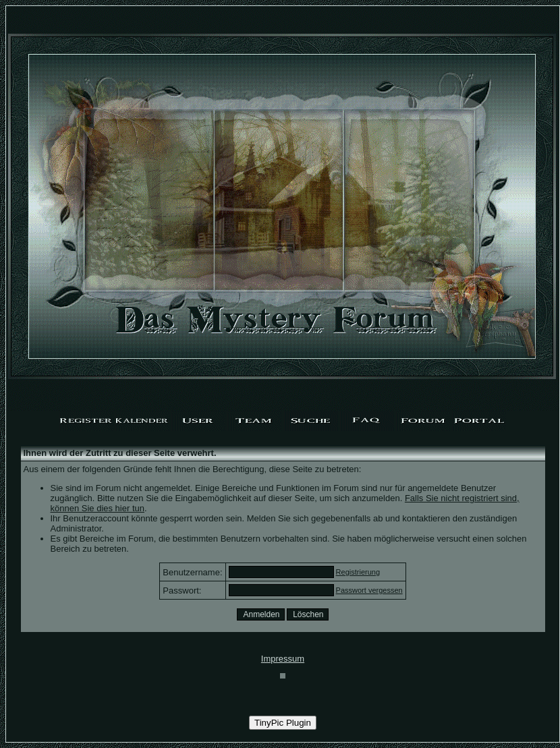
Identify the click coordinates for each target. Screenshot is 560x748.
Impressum (283, 659)
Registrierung (358, 572)
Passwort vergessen (369, 590)
